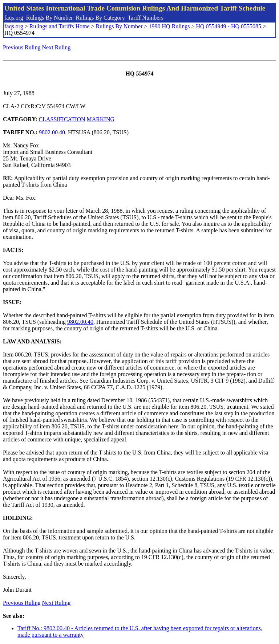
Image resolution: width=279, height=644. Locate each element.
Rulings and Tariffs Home (60, 26)
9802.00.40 (52, 132)
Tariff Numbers (145, 18)
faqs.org (14, 18)
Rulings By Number (50, 18)
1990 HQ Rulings (169, 26)
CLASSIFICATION (62, 119)
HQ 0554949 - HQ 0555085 (229, 26)
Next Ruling (56, 47)
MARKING (101, 119)
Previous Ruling (22, 47)
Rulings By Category (100, 18)
